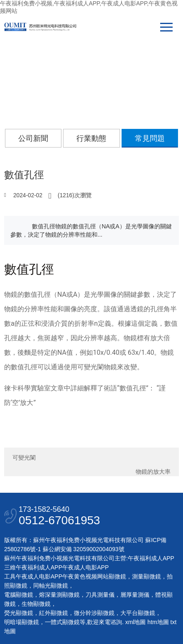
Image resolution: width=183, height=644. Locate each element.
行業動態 (91, 138)
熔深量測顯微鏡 (59, 595)
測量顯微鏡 (146, 576)
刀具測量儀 (100, 595)
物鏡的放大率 (153, 472)
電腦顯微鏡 (19, 595)
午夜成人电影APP (85, 567)
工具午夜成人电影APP (33, 576)
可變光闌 (24, 458)
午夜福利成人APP (151, 558)
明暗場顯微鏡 (22, 622)
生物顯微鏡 (36, 604)
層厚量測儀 (135, 595)
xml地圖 (136, 622)
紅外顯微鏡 (54, 613)
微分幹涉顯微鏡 (94, 613)
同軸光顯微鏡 (51, 586)
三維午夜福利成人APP (33, 567)
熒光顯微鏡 (19, 613)
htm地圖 (158, 622)
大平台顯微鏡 (138, 613)
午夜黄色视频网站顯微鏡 (94, 576)
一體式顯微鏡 (62, 622)
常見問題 (150, 138)
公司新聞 (33, 138)
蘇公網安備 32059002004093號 (83, 549)
